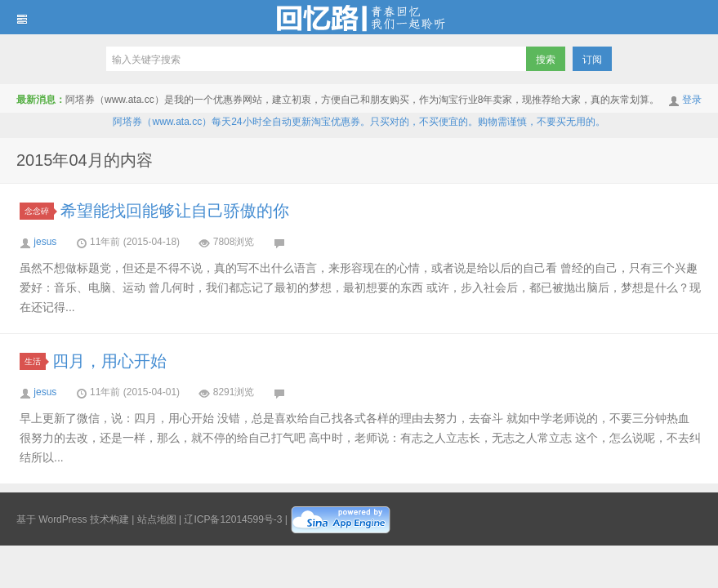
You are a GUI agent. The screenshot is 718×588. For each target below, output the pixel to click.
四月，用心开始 (109, 361)
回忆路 (359, 17)
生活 (35, 361)
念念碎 (39, 211)
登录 (692, 100)
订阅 (592, 60)
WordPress (62, 519)
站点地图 (157, 519)
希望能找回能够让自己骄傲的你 (175, 211)
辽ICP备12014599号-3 (233, 519)
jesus (45, 242)
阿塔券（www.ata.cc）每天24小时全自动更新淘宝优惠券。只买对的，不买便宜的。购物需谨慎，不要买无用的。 (359, 122)
